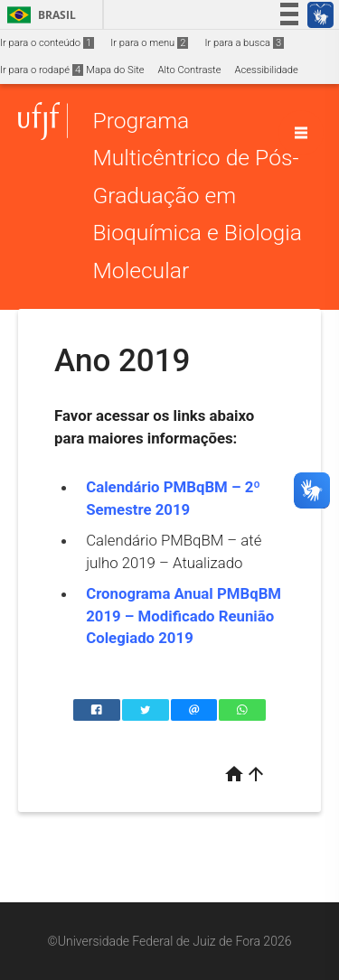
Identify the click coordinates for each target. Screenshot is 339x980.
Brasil (38, 15)
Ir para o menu (149, 43)
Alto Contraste (190, 70)
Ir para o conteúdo (47, 43)
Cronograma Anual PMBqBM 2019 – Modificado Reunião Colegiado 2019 (184, 616)
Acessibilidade (266, 70)
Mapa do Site (115, 70)
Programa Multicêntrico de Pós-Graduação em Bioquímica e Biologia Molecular (197, 196)
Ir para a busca (244, 43)
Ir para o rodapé (42, 70)
